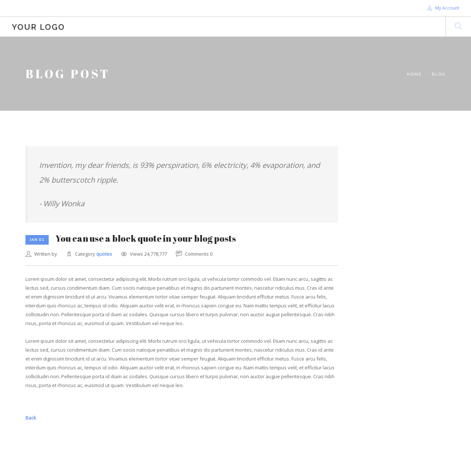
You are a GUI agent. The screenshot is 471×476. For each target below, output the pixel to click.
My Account (443, 8)
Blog (439, 74)
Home (414, 74)
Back (31, 418)
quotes (104, 254)
